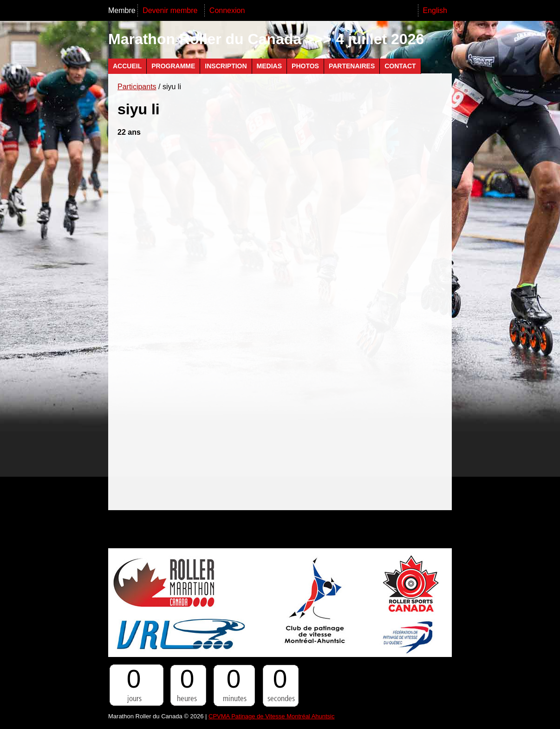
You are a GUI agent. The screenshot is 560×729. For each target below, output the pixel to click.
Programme (173, 66)
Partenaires (352, 66)
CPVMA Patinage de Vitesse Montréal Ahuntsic (271, 716)
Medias (269, 66)
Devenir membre (171, 10)
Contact (400, 66)
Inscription (226, 66)
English (435, 10)
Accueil (127, 66)
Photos (305, 66)
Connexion (227, 10)
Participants (137, 87)
